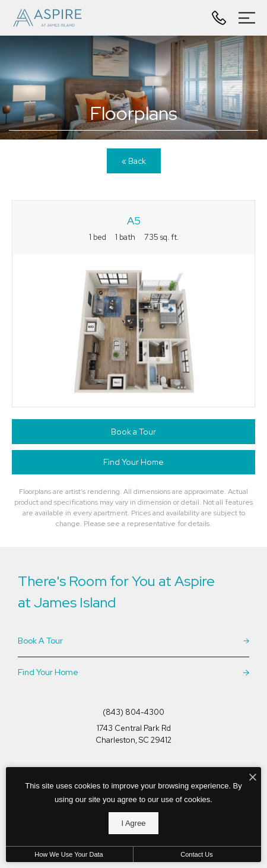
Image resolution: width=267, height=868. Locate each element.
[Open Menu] (247, 18)
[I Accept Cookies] (253, 778)
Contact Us (196, 854)
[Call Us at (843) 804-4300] (221, 18)
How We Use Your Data (69, 854)
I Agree (133, 823)
